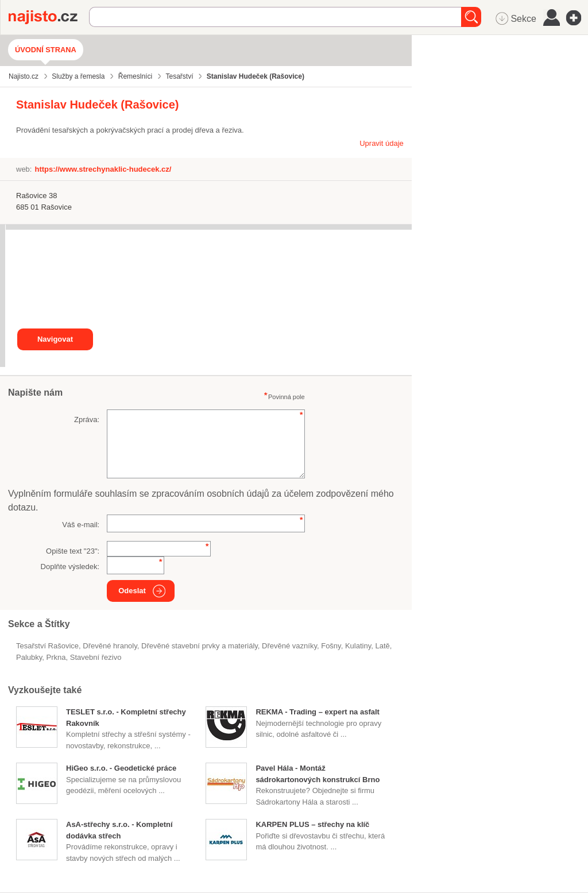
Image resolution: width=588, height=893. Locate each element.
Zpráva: (87, 420)
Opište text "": (73, 551)
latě (382, 646)
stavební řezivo (96, 657)
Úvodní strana (46, 50)
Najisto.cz (49, 17)
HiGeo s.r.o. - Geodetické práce (121, 768)
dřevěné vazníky (289, 646)
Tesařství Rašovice (47, 646)
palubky (29, 657)
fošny (331, 646)
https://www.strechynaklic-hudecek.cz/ (103, 169)
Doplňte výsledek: (70, 567)
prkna (56, 657)
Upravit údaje (382, 143)
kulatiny (358, 646)
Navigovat (55, 339)
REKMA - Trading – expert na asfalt (318, 712)
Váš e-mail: (81, 525)
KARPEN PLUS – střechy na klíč (312, 824)
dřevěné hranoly (110, 646)
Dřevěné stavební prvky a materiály (200, 646)
